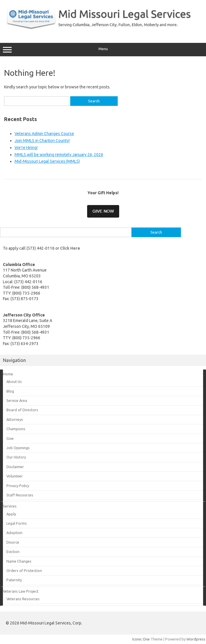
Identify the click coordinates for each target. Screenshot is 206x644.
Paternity (14, 580)
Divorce (13, 542)
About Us (14, 381)
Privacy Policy (18, 486)
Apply (11, 514)
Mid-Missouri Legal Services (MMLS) (47, 161)
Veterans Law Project (21, 591)
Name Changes (19, 561)
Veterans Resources (23, 599)
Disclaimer (15, 467)
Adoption (14, 533)
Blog (10, 391)
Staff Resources (20, 495)
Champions (16, 429)
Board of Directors (22, 410)
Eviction (13, 552)
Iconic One (141, 639)
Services (10, 506)
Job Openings (18, 448)
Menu (103, 50)
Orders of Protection (24, 570)
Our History (16, 457)
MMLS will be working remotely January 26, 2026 (59, 155)
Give (10, 438)
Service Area (17, 400)
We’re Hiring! (26, 148)
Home (8, 374)
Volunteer (15, 476)
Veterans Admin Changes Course (44, 134)
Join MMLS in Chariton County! (42, 141)
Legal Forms (17, 523)
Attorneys (15, 419)
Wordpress (196, 639)
